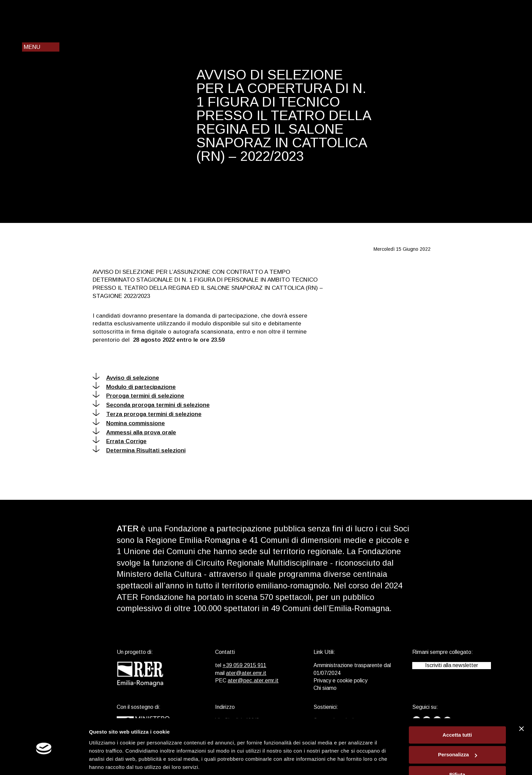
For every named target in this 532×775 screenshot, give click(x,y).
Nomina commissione (129, 423)
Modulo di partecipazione (134, 387)
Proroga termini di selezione (138, 396)
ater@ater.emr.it (246, 673)
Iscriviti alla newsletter (452, 665)
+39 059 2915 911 (244, 665)
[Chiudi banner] (521, 704)
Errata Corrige (120, 441)
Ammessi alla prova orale (134, 432)
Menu (32, 47)
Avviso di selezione (126, 378)
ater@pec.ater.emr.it (253, 681)
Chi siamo (325, 688)
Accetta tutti (457, 711)
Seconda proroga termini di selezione (151, 405)
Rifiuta (457, 750)
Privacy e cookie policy (340, 681)
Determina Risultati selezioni (139, 450)
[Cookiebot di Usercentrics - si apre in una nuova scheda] (44, 762)
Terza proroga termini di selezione (147, 414)
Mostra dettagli (107, 762)
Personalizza (458, 731)
